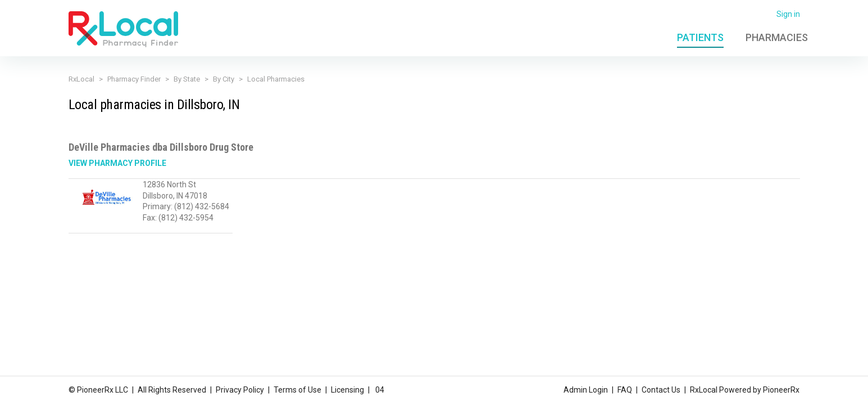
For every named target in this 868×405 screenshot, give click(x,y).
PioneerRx (781, 390)
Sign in (788, 14)
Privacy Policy (240, 390)
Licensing (347, 390)
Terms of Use (297, 390)
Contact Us (661, 390)
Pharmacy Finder (134, 79)
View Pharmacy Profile (117, 163)
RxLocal (81, 79)
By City (224, 79)
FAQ (625, 390)
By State (187, 79)
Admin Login (586, 390)
